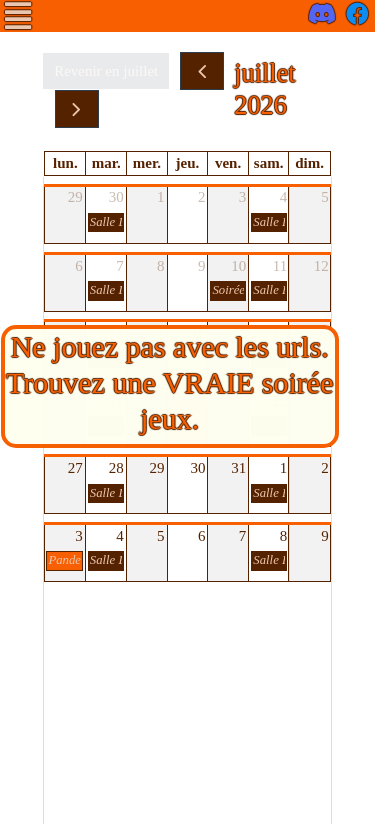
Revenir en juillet (106, 71)
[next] (77, 109)
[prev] (202, 71)
